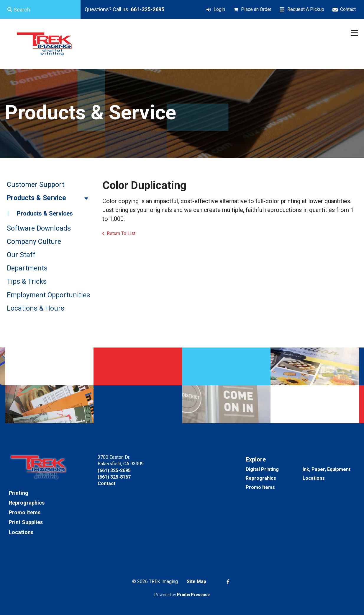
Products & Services (45, 213)
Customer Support (36, 185)
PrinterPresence (193, 595)
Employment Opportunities (48, 295)
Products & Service (50, 198)
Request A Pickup (306, 9)
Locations (21, 532)
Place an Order (256, 9)
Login (219, 9)
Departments (27, 268)
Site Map (196, 581)
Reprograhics (261, 478)
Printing (19, 493)
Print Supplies (26, 522)
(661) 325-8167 (114, 477)
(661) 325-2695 (114, 470)
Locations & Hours (36, 308)
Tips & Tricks (27, 282)
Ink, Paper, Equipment (327, 469)
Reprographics (27, 503)
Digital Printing (262, 469)
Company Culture (34, 242)
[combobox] (40, 9)
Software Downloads (39, 228)
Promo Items (25, 512)
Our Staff (21, 255)
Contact (348, 9)
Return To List (121, 233)
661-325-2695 (147, 9)
